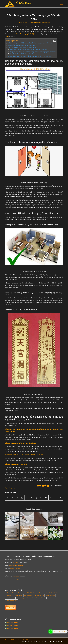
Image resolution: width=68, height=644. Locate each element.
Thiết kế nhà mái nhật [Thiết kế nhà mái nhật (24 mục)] (39, 595)
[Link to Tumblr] (51, 642)
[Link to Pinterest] (42, 642)
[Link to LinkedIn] (40, 642)
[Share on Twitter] (12, 498)
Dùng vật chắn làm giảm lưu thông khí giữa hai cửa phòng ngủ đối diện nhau (33, 52)
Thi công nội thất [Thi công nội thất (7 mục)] (53, 593)
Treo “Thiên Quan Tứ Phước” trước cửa (22, 54)
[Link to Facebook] (31, 642)
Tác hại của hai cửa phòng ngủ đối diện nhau (21, 45)
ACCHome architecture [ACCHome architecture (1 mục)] (11, 593)
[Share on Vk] (32, 498)
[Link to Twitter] (53, 642)
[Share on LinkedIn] (22, 498)
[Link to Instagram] (51, 498)
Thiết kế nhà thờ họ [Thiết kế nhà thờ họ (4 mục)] (10, 598)
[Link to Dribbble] (29, 642)
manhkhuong (47, 23)
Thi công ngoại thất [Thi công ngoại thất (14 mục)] (43, 593)
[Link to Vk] (59, 642)
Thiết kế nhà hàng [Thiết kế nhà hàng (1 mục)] (28, 595)
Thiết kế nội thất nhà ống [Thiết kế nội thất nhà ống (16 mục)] (12, 601)
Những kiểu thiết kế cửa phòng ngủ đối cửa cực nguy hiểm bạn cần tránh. (30, 56)
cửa (10, 488)
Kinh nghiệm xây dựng (35, 23)
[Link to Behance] (46, 498)
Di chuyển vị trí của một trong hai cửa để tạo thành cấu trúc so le (29, 50)
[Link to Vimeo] (56, 642)
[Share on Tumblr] (27, 498)
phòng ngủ (14, 488)
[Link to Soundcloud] (56, 498)
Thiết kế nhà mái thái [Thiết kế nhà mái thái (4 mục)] (50, 595)
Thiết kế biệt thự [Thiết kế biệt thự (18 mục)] (10, 595)
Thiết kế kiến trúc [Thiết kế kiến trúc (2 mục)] (19, 595)
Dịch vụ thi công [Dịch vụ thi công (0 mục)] (22, 593)
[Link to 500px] (41, 498)
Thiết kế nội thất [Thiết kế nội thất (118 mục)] (29, 598)
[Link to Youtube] (61, 498)
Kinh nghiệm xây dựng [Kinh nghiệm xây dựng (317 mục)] (32, 593)
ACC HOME (25, 640)
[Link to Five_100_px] (23, 642)
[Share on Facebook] (8, 498)
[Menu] (60, 4)
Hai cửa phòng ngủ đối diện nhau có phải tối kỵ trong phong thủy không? (30, 43)
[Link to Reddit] (45, 642)
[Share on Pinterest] (17, 498)
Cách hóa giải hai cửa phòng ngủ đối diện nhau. (22, 47)
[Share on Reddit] (36, 498)
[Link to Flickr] (34, 642)
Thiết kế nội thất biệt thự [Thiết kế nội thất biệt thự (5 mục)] (40, 598)
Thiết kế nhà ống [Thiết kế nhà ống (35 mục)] (20, 598)
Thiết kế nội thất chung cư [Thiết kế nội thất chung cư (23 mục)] (53, 598)
